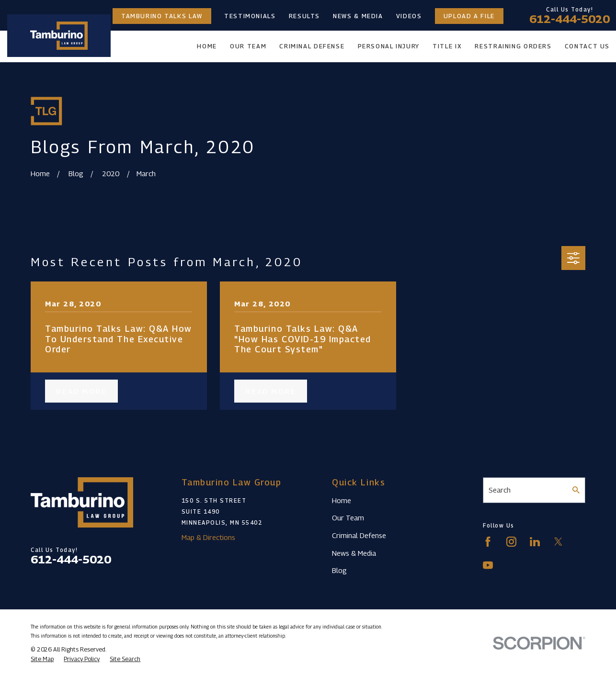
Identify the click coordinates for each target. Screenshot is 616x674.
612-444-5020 (570, 19)
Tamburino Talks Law (162, 16)
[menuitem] (42, 659)
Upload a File (469, 16)
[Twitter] (558, 542)
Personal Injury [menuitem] (389, 46)
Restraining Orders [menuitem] (513, 46)
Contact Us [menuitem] (587, 46)
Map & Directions (208, 537)
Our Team (348, 517)
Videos (409, 16)
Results (304, 16)
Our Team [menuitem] (248, 46)
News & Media (358, 16)
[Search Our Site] (576, 490)
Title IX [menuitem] (447, 46)
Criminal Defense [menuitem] (312, 46)
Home (342, 500)
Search (500, 490)
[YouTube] (488, 565)
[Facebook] (488, 542)
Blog (339, 570)
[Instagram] (511, 542)
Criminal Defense (359, 535)
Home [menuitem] (207, 46)
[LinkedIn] (535, 542)
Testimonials (250, 16)
